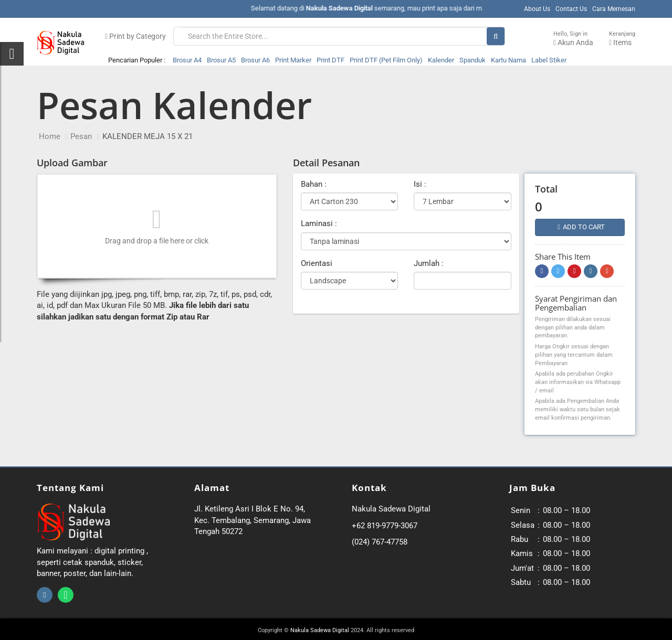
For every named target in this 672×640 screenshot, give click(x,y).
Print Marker (293, 60)
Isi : (420, 184)
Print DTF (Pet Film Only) (386, 60)
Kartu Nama (508, 60)
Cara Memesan (614, 9)
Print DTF (330, 60)
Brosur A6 (255, 60)
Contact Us (571, 9)
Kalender (441, 60)
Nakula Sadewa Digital (320, 630)
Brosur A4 (187, 60)
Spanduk (472, 60)
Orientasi (317, 263)
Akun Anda (573, 39)
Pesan (81, 136)
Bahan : (314, 184)
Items (622, 39)
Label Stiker (549, 60)
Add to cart (581, 227)
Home (50, 136)
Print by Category (135, 36)
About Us (537, 9)
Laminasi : (319, 223)
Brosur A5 (221, 60)
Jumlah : (429, 263)
